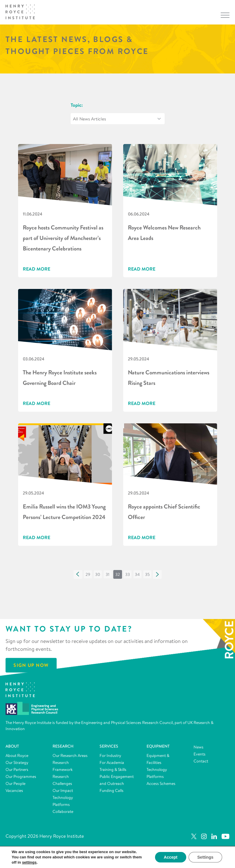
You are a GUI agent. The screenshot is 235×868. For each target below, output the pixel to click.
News (199, 747)
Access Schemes (161, 783)
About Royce (17, 755)
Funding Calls (112, 790)
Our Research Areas (70, 755)
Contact (201, 761)
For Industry (110, 755)
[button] (78, 574)
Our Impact (63, 790)
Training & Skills (113, 769)
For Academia (112, 762)
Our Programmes (21, 776)
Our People (15, 783)
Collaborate (63, 811)
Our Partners (17, 769)
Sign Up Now (31, 665)
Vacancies (14, 790)
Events (200, 754)
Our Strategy (17, 762)
